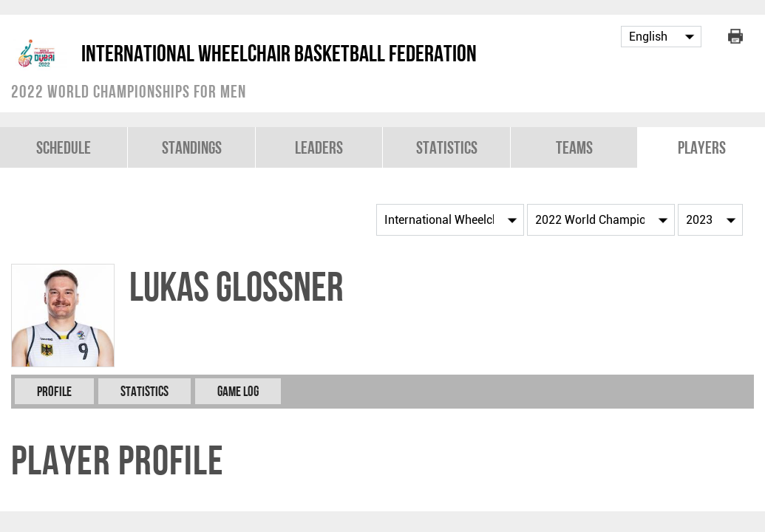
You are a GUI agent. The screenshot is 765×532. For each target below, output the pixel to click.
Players (702, 147)
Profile (54, 391)
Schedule (64, 147)
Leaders (319, 147)
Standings (192, 147)
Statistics (447, 147)
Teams (574, 147)
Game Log (238, 391)
